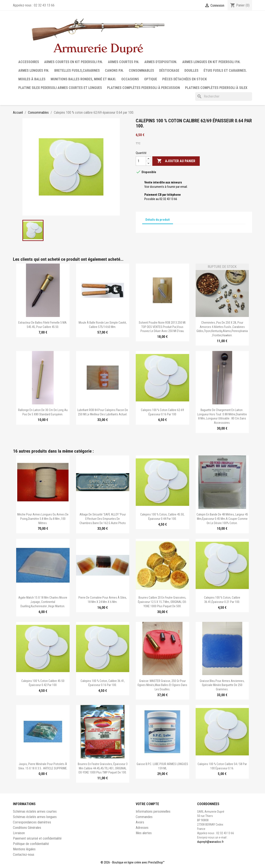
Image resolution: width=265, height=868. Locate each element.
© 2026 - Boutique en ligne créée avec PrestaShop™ (133, 862)
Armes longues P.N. (34, 71)
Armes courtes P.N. (124, 62)
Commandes (144, 817)
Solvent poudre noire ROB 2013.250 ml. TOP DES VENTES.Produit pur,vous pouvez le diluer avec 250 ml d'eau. (162, 327)
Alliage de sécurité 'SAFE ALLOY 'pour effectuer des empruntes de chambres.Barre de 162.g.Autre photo (103, 519)
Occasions (130, 79)
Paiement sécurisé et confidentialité (37, 838)
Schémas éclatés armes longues (35, 817)
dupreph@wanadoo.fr (210, 842)
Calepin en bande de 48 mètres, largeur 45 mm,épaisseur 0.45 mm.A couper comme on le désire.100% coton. (222, 519)
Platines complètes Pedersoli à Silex (216, 88)
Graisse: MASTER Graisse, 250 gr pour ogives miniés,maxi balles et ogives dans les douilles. (162, 685)
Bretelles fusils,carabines (77, 71)
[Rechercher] (224, 96)
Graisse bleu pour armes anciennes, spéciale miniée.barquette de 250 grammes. (222, 685)
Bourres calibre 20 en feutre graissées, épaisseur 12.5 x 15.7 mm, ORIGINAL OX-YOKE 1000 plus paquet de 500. (162, 602)
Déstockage (169, 71)
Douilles (191, 71)
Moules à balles (32, 79)
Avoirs (140, 822)
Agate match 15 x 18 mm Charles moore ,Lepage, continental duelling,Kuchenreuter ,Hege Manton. (43, 602)
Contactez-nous (24, 855)
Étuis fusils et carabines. (225, 71)
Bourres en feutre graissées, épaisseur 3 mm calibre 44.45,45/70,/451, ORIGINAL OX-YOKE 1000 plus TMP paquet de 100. (103, 768)
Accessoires (29, 62)
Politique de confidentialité (31, 844)
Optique (151, 79)
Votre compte (147, 804)
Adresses (142, 828)
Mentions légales (24, 849)
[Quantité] (141, 161)
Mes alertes (144, 833)
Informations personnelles (153, 811)
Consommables (141, 71)
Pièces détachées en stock (185, 79)
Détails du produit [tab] (158, 220)
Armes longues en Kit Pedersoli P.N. (211, 62)
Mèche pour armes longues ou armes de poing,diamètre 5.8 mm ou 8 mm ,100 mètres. (43, 519)
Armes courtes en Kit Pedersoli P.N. (73, 62)
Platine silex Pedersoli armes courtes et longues (60, 88)
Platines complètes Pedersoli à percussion (143, 88)
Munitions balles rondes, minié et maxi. (83, 79)
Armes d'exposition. (161, 62)
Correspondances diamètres (32, 822)
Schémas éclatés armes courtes (35, 811)
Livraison (19, 833)
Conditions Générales (27, 828)
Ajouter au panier (176, 161)
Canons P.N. (114, 71)
